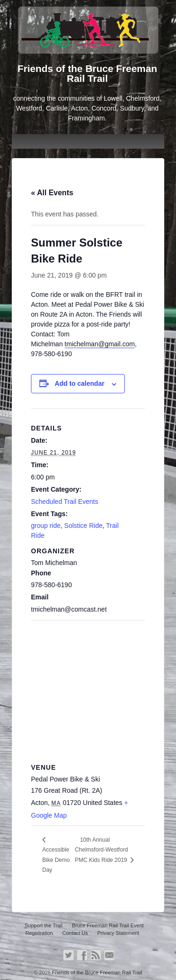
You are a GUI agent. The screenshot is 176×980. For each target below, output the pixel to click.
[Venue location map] (88, 688)
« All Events (52, 193)
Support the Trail (43, 925)
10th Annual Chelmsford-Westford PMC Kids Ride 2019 (102, 850)
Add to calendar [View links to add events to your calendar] (80, 383)
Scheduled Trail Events (65, 502)
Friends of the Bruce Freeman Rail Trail (96, 972)
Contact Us (75, 933)
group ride (46, 526)
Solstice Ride (84, 526)
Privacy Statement (118, 933)
